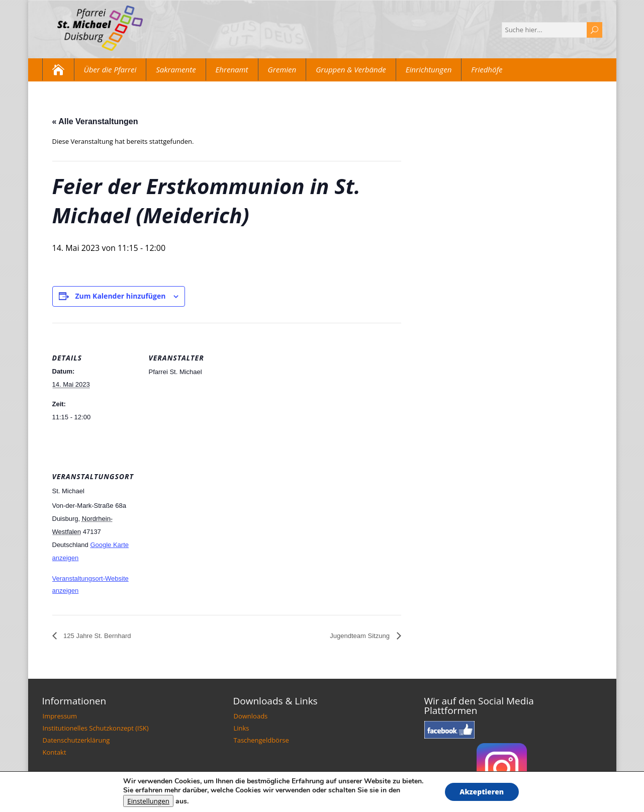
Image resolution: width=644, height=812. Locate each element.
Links (242, 728)
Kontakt (55, 752)
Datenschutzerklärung (76, 740)
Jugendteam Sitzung (360, 636)
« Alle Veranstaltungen (95, 121)
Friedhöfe (487, 69)
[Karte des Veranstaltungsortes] (202, 511)
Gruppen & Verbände (351, 69)
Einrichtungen (429, 69)
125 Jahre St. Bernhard (97, 636)
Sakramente (176, 69)
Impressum (60, 716)
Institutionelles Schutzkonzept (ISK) (96, 728)
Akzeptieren (482, 792)
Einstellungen (148, 801)
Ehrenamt (232, 69)
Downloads (251, 716)
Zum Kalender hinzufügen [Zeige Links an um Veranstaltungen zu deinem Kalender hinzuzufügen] (120, 296)
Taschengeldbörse (261, 740)
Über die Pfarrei (110, 69)
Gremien (282, 69)
